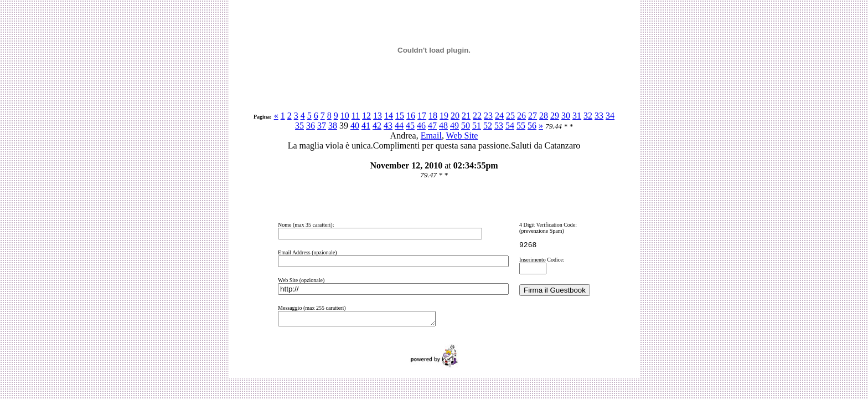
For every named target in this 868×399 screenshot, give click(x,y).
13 (378, 116)
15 (400, 116)
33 (599, 116)
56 (532, 126)
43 (388, 126)
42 (377, 126)
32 (588, 116)
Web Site (462, 135)
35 (299, 126)
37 (322, 126)
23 (488, 116)
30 (566, 116)
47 (432, 126)
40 (355, 126)
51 (477, 126)
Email (431, 135)
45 (410, 126)
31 (577, 116)
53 (499, 126)
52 (488, 126)
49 (454, 126)
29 (555, 116)
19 (444, 116)
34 (610, 116)
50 (466, 126)
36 (311, 126)
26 (521, 116)
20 (455, 116)
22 (477, 116)
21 (466, 116)
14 (389, 116)
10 (345, 116)
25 (510, 116)
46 (421, 126)
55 (521, 126)
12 (366, 116)
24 (499, 116)
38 (333, 126)
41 (366, 126)
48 (443, 126)
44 (399, 126)
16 (411, 116)
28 (544, 116)
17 (422, 116)
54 (510, 126)
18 (433, 116)
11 (356, 116)
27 (533, 116)
